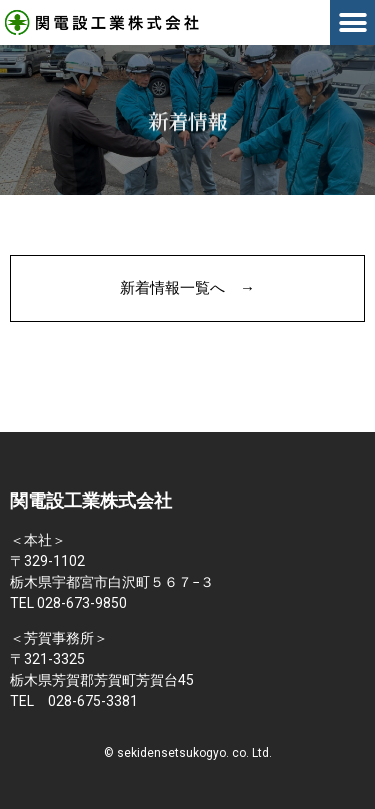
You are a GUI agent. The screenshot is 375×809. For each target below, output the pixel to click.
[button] (352, 22)
